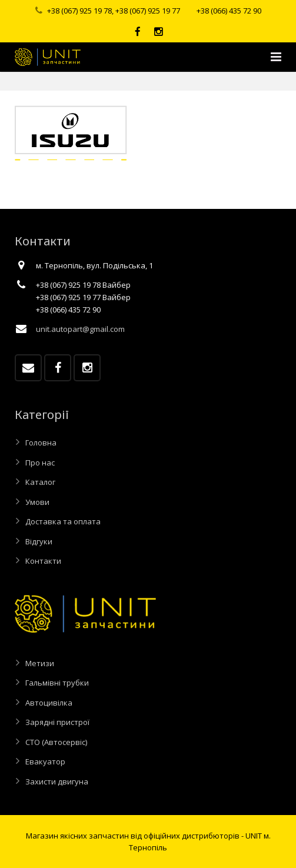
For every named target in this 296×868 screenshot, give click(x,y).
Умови (37, 502)
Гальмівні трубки (57, 683)
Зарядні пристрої (57, 722)
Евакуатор (45, 761)
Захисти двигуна (57, 781)
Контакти (43, 561)
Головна (41, 443)
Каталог (40, 482)
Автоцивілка (49, 703)
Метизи (40, 663)
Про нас (40, 463)
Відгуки (39, 541)
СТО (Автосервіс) (56, 742)
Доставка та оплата (63, 521)
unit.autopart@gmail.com (80, 329)
